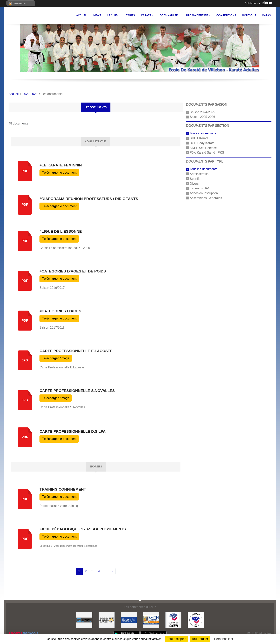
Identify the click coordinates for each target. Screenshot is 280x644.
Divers (194, 183)
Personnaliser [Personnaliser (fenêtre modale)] (224, 639)
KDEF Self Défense (203, 148)
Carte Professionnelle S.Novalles (77, 391)
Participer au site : (258, 3)
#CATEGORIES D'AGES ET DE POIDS (73, 271)
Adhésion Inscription (204, 193)
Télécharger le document (59, 173)
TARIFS (130, 15)
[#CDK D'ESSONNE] (196, 620)
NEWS (97, 15)
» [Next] (112, 571)
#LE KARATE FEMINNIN (61, 165)
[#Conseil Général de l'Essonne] (129, 620)
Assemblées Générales (206, 198)
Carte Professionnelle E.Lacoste (76, 351)
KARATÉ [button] (146, 15)
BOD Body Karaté (202, 143)
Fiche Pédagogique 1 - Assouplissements (83, 529)
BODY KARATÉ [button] (169, 15)
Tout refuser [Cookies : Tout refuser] (200, 639)
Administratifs (199, 174)
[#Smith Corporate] (151, 620)
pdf (25, 171)
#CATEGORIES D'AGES (60, 311)
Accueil (82, 15)
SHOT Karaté (199, 138)
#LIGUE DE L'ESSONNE (61, 231)
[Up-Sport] (84, 620)
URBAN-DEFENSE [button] (197, 15)
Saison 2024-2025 (202, 112)
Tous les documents (203, 169)
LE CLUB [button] (112, 15)
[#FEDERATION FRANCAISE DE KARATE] (174, 620)
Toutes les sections (203, 133)
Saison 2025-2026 (202, 117)
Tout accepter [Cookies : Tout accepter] (176, 639)
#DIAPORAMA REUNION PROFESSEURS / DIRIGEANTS (89, 199)
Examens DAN (200, 188)
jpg (25, 360)
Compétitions (226, 15)
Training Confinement (63, 489)
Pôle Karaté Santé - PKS (207, 153)
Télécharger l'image (56, 358)
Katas (266, 15)
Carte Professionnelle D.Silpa (73, 431)
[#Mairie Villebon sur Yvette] (107, 620)
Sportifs (195, 179)
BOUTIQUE (249, 15)
